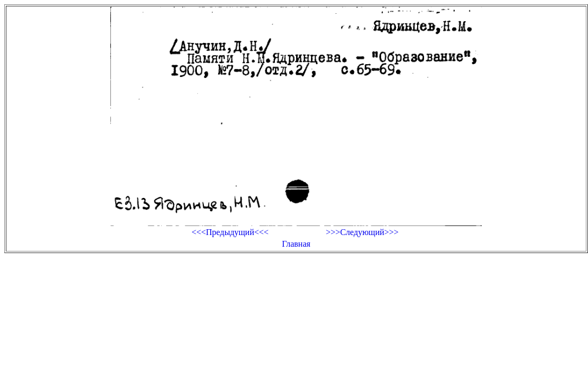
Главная (296, 244)
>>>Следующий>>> (362, 232)
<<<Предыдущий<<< (230, 232)
